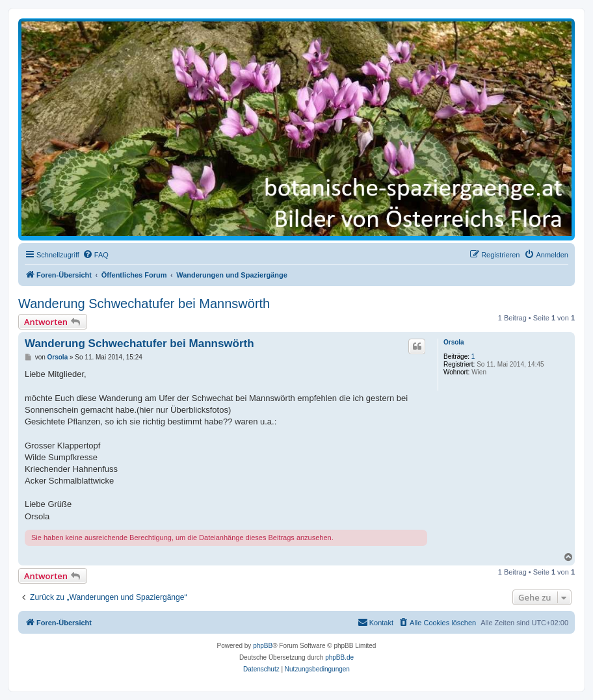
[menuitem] (96, 255)
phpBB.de (339, 657)
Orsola (454, 342)
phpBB (263, 646)
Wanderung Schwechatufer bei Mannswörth (144, 304)
